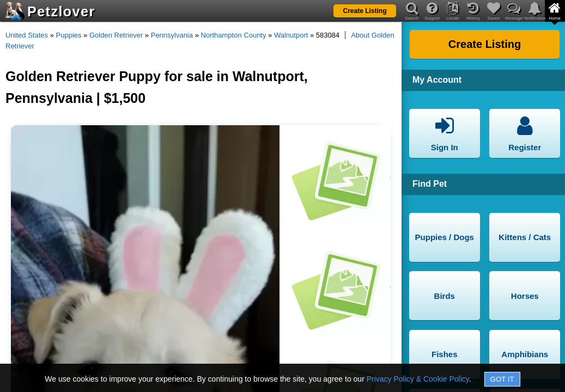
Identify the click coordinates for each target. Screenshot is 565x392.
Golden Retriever (116, 35)
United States (27, 35)
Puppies (69, 35)
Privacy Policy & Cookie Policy (418, 379)
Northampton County (234, 35)
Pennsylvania (172, 35)
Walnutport (291, 35)
